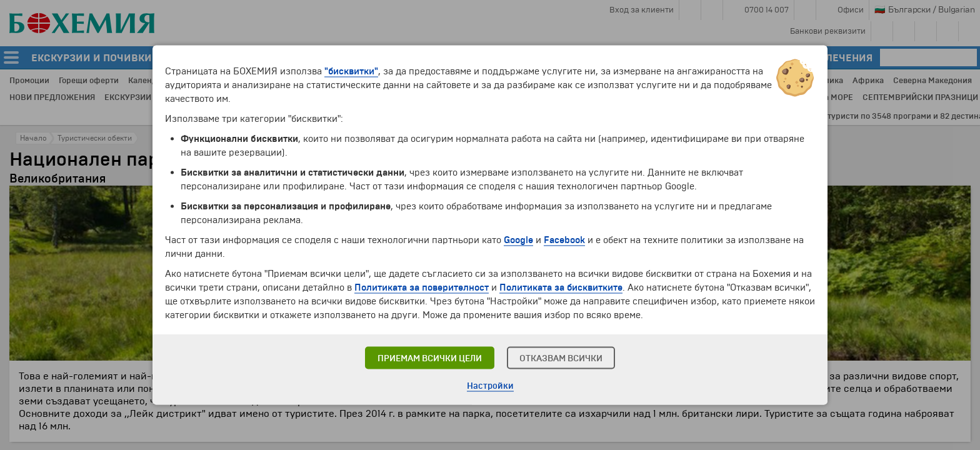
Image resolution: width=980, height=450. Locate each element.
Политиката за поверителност (422, 287)
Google (518, 240)
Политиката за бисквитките (561, 287)
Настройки (490, 386)
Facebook (564, 240)
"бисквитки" (351, 71)
